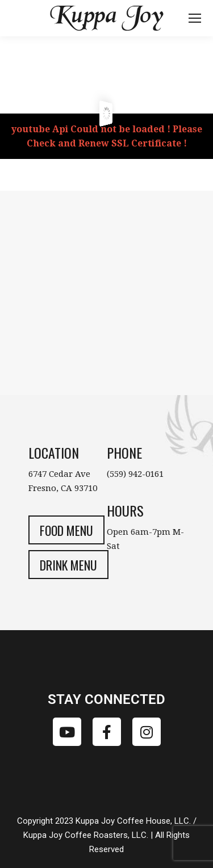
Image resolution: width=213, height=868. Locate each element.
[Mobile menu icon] (195, 18)
